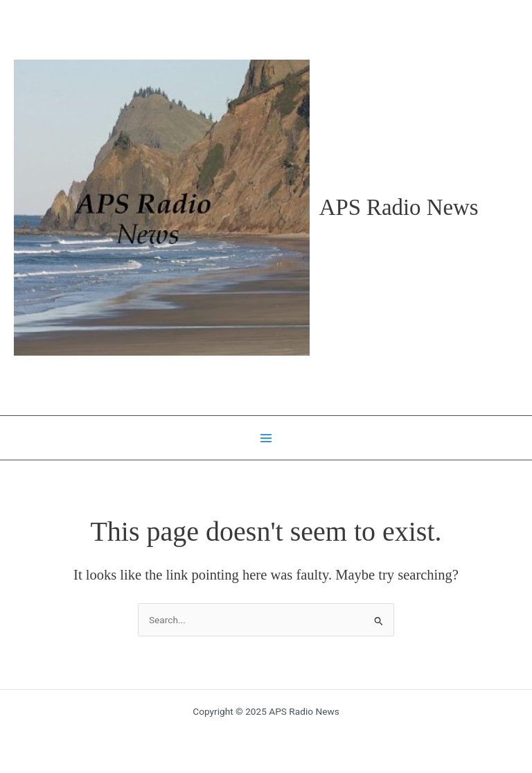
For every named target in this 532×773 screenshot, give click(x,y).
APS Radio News (399, 207)
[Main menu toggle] (266, 438)
